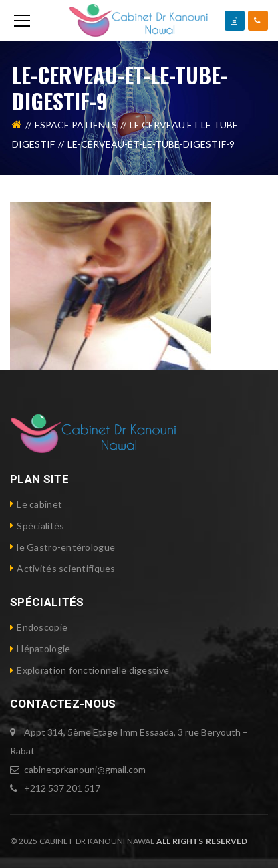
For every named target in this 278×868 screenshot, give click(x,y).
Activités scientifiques (66, 568)
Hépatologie (43, 648)
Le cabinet (39, 504)
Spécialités (40, 526)
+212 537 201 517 (62, 788)
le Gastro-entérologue (66, 547)
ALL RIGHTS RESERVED (201, 841)
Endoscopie (42, 627)
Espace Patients (76, 125)
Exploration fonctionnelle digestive (93, 670)
